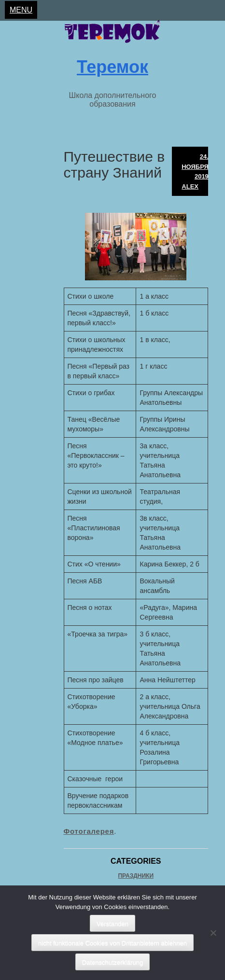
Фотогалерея (89, 831)
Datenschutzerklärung (112, 962)
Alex (190, 186)
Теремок (112, 67)
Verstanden (112, 924)
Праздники (136, 876)
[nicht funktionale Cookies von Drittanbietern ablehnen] (213, 933)
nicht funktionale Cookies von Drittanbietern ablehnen (112, 943)
